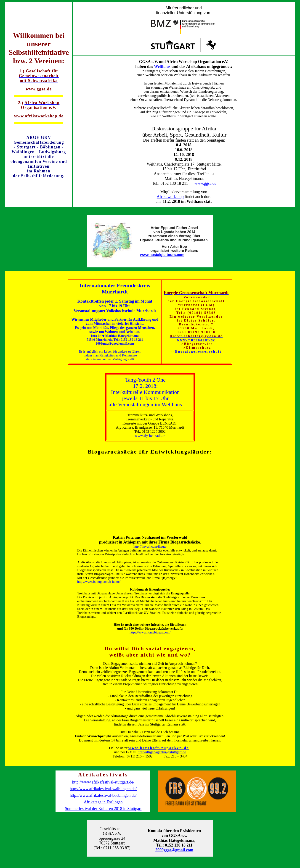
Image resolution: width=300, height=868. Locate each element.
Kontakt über (173, 831)
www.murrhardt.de (196, 340)
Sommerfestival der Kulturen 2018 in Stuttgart (103, 809)
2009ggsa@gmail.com (174, 850)
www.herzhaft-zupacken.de (159, 748)
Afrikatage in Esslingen (103, 802)
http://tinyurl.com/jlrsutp (150, 546)
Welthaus (162, 66)
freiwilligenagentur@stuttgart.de (162, 752)
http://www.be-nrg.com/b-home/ (99, 582)
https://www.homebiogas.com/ (150, 632)
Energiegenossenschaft (198, 351)
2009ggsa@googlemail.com (115, 343)
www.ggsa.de (205, 183)
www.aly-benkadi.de (150, 436)
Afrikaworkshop (170, 197)
